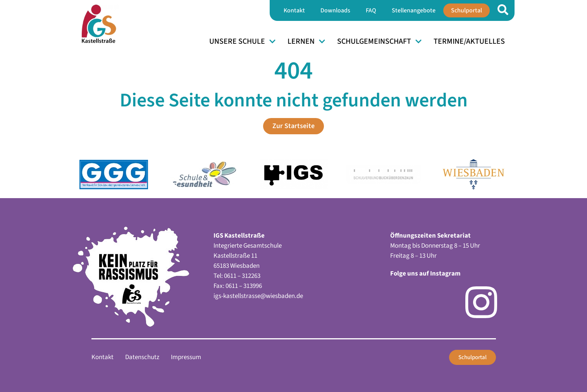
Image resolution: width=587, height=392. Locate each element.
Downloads (335, 10)
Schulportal (467, 10)
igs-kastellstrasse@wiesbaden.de (258, 296)
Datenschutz (142, 357)
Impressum (186, 357)
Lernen (306, 41)
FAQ (371, 10)
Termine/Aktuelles (469, 41)
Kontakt (294, 10)
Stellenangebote (414, 10)
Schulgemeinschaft (380, 41)
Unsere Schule (243, 41)
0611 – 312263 (242, 276)
